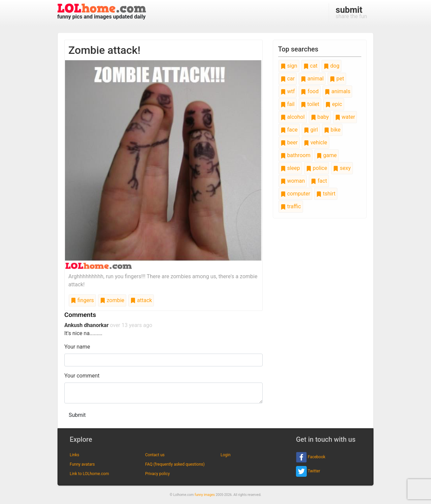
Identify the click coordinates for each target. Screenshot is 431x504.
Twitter (308, 471)
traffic (291, 206)
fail (288, 104)
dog (331, 66)
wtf (288, 91)
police (317, 168)
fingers (82, 300)
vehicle (316, 142)
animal (312, 79)
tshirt (326, 194)
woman (293, 181)
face (289, 130)
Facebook (311, 457)
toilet (310, 104)
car (288, 79)
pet (337, 79)
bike (332, 130)
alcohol (293, 117)
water (345, 117)
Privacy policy (157, 474)
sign (289, 66)
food (310, 91)
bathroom (295, 155)
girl (311, 130)
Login (226, 455)
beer (289, 142)
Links (74, 455)
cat (310, 66)
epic (334, 104)
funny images (205, 495)
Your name (77, 347)
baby (320, 117)
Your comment (82, 376)
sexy (342, 168)
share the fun (351, 12)
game (327, 155)
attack (141, 300)
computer (295, 194)
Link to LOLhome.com (89, 474)
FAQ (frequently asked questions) (175, 464)
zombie (112, 300)
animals (337, 91)
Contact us (155, 455)
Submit (77, 415)
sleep (290, 168)
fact (319, 181)
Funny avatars (82, 464)
